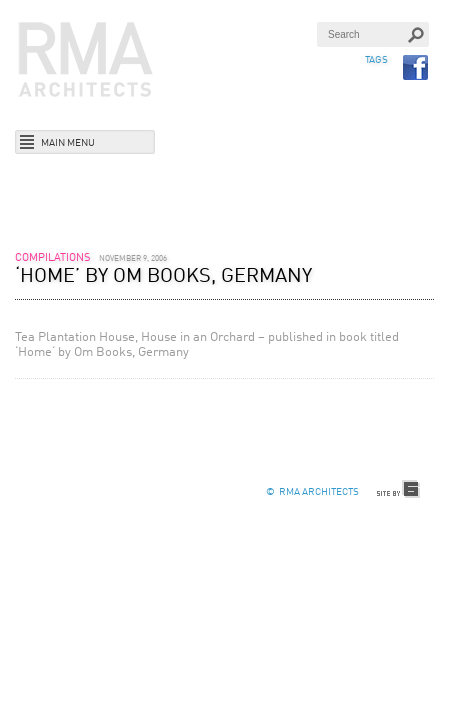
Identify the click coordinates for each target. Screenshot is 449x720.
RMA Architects (86, 60)
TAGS (376, 60)
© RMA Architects (312, 492)
